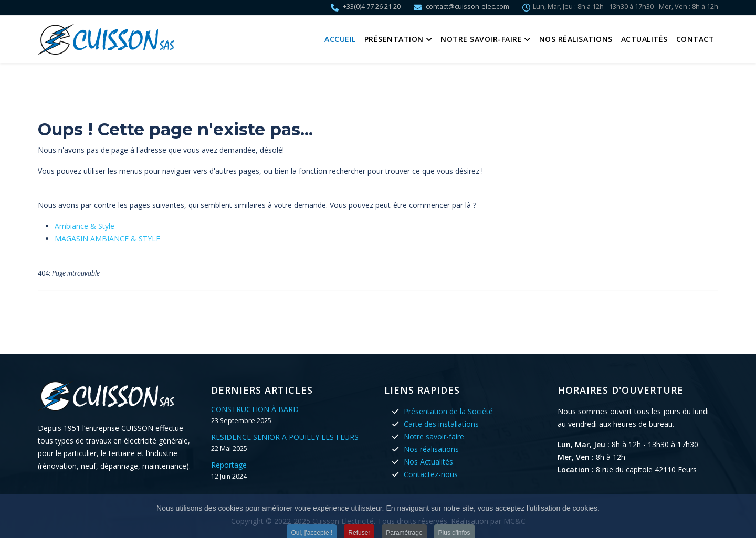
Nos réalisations (576, 39)
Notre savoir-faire (481, 39)
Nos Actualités (428, 462)
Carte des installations (441, 424)
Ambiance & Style (85, 226)
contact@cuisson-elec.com (468, 7)
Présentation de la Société (448, 411)
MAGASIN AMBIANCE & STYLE (107, 239)
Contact (695, 39)
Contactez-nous (431, 474)
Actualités (644, 39)
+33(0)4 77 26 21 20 (372, 7)
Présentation (394, 39)
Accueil (340, 39)
